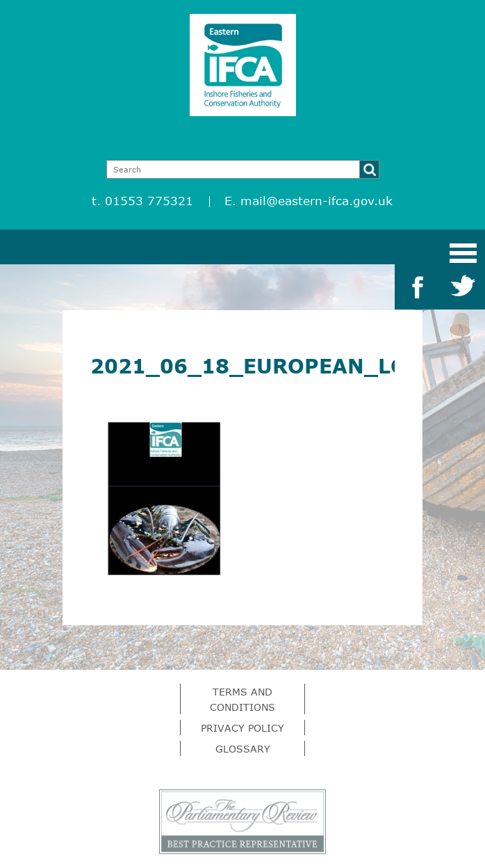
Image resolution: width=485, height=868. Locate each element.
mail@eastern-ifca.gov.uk (317, 201)
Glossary (243, 749)
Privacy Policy (243, 728)
